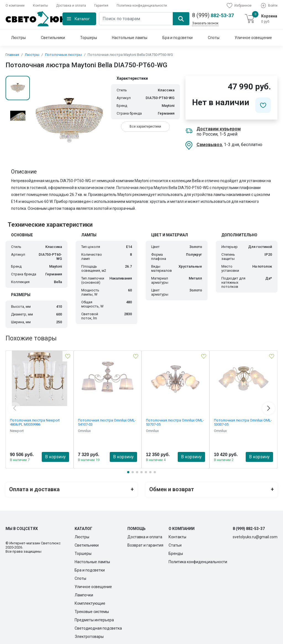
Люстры (18, 38)
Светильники (53, 38)
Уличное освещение (253, 38)
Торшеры (89, 38)
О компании (15, 6)
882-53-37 (213, 15)
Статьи (175, 544)
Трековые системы (92, 611)
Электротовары (89, 635)
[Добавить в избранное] (263, 105)
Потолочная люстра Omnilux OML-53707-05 (175, 422)
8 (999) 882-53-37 (249, 527)
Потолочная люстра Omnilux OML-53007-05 (243, 422)
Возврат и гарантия (145, 544)
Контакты (40, 6)
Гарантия (101, 6)
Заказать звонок (205, 23)
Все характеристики (145, 126)
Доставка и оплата (71, 6)
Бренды (176, 552)
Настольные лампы (130, 38)
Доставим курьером (219, 129)
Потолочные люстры (63, 55)
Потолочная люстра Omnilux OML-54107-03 (107, 422)
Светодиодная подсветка (98, 627)
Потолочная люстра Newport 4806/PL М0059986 (35, 422)
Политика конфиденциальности (142, 6)
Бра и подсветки (178, 38)
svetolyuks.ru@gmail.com (255, 536)
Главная (12, 55)
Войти (269, 6)
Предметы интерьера (94, 619)
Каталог (82, 19)
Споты (214, 38)
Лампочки (84, 594)
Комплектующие (90, 602)
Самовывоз (209, 145)
